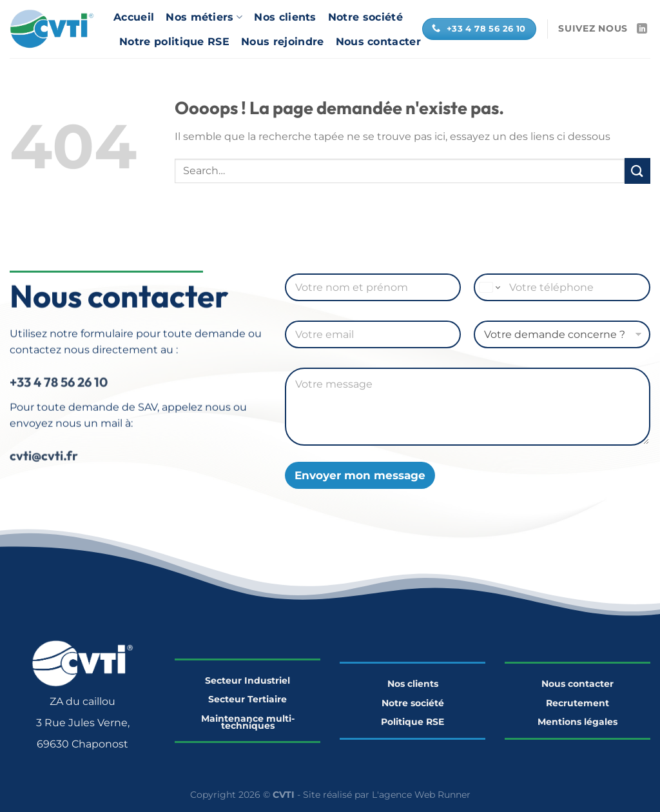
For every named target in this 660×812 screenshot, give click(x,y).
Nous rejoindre (282, 42)
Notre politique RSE (174, 42)
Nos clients (285, 17)
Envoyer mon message (360, 475)
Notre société (365, 17)
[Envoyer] (637, 171)
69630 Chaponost (82, 744)
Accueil (134, 17)
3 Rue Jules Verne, (83, 723)
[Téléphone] (562, 287)
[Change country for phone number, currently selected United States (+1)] (489, 287)
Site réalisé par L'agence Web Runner (387, 795)
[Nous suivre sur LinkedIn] (642, 29)
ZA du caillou (82, 701)
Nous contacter (378, 42)
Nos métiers (204, 17)
